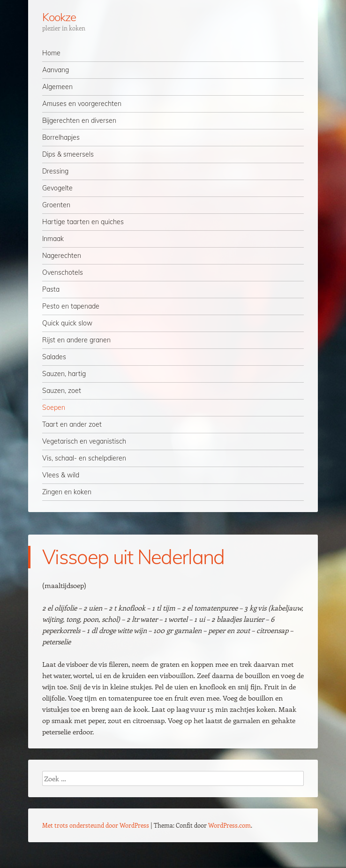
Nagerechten (62, 256)
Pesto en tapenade (71, 306)
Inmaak (53, 239)
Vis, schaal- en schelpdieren (84, 458)
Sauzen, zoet (62, 391)
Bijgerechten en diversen (79, 121)
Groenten (56, 205)
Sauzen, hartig (64, 374)
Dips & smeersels (68, 154)
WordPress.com (229, 825)
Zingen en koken (67, 492)
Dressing (55, 171)
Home (51, 53)
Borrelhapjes (61, 137)
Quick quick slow (67, 323)
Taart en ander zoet (72, 424)
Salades (54, 357)
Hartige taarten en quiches (83, 222)
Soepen (54, 408)
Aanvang (56, 70)
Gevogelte (57, 188)
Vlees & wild (61, 475)
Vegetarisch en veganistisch (84, 441)
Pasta (51, 289)
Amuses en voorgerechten (82, 104)
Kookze (59, 17)
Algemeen (57, 87)
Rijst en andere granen (76, 340)
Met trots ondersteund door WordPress (96, 825)
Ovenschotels (63, 272)
